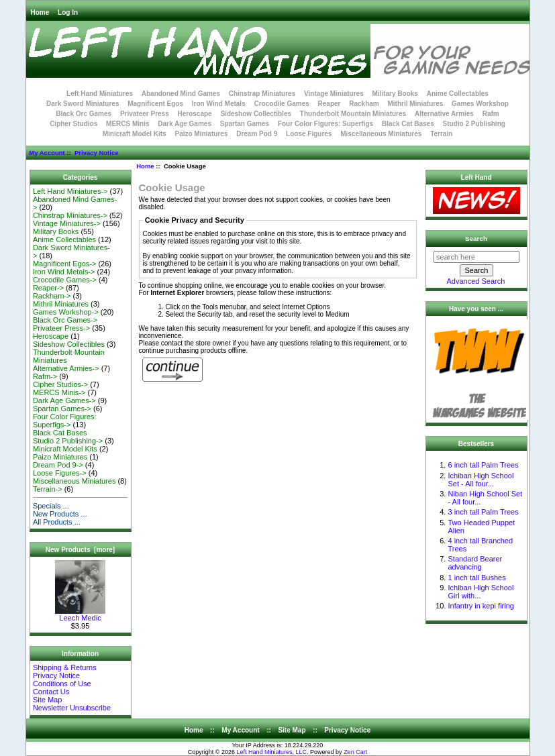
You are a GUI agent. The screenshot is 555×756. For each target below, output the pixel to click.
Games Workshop (480, 104)
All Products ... (57, 522)
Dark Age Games (185, 124)
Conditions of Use (62, 684)
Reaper (330, 104)
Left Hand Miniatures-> (70, 191)
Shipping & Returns (65, 667)
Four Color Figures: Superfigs (325, 124)
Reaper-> (48, 288)
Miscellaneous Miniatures (381, 134)
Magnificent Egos (155, 104)
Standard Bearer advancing (475, 563)
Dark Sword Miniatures (83, 104)
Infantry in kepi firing (481, 606)
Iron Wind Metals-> (64, 272)
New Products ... (60, 514)
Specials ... (51, 506)
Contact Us (51, 692)
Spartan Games (245, 124)
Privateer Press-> (61, 328)
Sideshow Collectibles (256, 114)
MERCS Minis (128, 124)
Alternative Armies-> (66, 368)
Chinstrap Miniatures (262, 94)
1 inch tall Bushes (476, 578)
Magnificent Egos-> (64, 264)
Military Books (395, 94)
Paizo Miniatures (201, 134)
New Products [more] (80, 550)
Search (476, 238)
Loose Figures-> (60, 473)
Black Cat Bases (408, 124)
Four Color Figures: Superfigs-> (65, 421)
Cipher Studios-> (60, 384)
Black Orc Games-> (65, 320)
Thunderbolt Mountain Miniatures (353, 114)
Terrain (441, 134)
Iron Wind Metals (219, 104)
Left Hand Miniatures (100, 94)
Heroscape (195, 114)
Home (40, 12)
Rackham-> (52, 296)
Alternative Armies (444, 114)
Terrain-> (48, 489)
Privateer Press (145, 114)
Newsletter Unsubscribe (72, 708)
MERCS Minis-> (59, 392)
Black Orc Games (84, 114)
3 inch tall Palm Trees (483, 512)
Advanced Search (476, 281)
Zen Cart (355, 752)
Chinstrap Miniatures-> (70, 215)
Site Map (47, 700)
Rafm (491, 114)
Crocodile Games (282, 104)
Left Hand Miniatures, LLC (272, 752)
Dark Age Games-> (64, 400)
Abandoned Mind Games (181, 94)
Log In (68, 12)
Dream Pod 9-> (58, 465)
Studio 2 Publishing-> (68, 441)
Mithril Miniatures (415, 104)
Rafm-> (45, 376)
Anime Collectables (458, 94)
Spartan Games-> (62, 409)
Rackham (364, 104)
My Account (47, 153)
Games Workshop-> (66, 312)
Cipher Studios (73, 124)
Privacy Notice (96, 153)
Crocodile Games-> (65, 280)
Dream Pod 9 (257, 134)
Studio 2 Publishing (474, 124)
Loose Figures (309, 134)
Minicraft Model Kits (135, 134)
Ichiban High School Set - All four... (481, 480)
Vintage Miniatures (334, 94)
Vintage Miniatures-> (67, 223)
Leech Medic (80, 614)
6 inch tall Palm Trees (483, 465)
